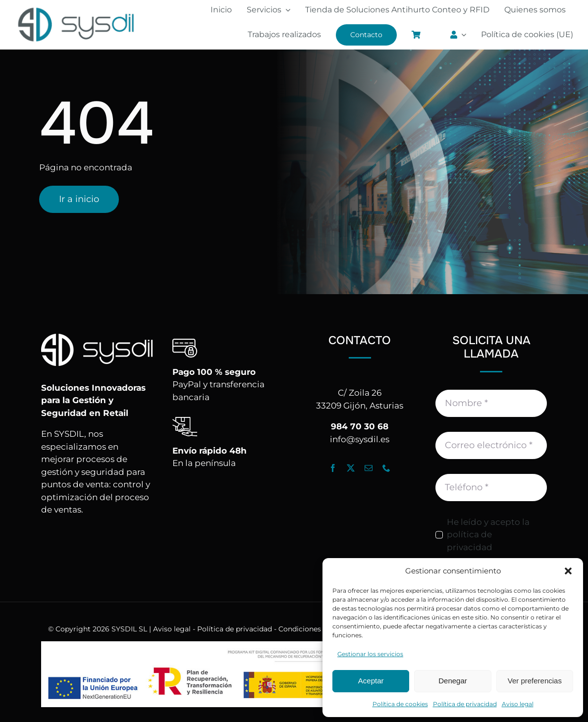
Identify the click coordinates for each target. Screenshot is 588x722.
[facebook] (333, 468)
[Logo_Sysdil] (76, 8)
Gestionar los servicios (370, 654)
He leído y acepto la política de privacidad (488, 535)
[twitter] (351, 468)
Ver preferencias (535, 681)
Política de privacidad (465, 704)
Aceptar (371, 681)
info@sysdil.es (360, 439)
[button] (568, 571)
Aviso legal (518, 704)
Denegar (453, 681)
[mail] (369, 468)
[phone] (386, 468)
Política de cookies (400, 704)
